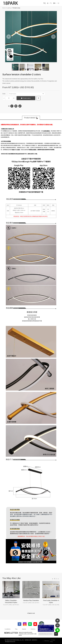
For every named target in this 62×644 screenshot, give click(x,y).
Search (51, 3)
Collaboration (44, 629)
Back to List (32, 613)
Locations (8, 629)
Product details (30, 118)
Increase (14, 98)
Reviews (55, 629)
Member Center (48, 3)
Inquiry (24, 629)
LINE (16, 106)
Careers (33, 629)
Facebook (12, 106)
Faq (16, 629)
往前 (53, 579)
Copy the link (20, 106)
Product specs (26, 94)
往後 (58, 579)
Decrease (4, 98)
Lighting (9, 8)
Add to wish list (39, 98)
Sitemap (47, 641)
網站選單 (58, 3)
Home (4, 8)
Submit (56, 634)
